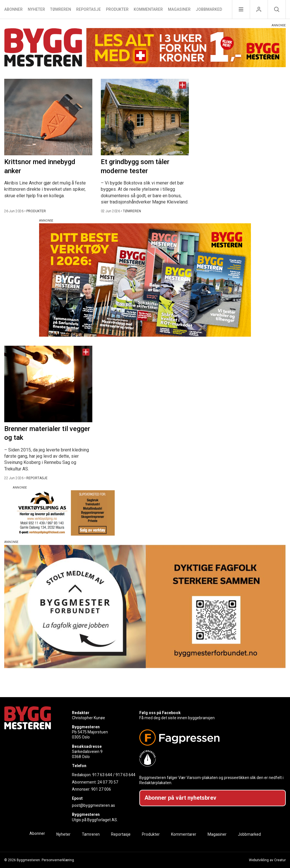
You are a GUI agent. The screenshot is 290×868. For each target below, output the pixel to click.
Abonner (13, 9)
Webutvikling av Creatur (267, 860)
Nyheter (36, 9)
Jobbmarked (209, 9)
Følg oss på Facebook (160, 713)
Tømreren (61, 9)
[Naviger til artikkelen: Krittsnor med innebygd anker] (48, 117)
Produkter (117, 9)
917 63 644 (102, 775)
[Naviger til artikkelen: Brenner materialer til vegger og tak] (48, 384)
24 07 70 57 (108, 782)
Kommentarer (148, 9)
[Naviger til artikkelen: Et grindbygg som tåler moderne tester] (145, 117)
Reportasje (89, 9)
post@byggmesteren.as (93, 805)
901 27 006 (101, 789)
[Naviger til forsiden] (43, 48)
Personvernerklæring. (58, 860)
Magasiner (179, 9)
